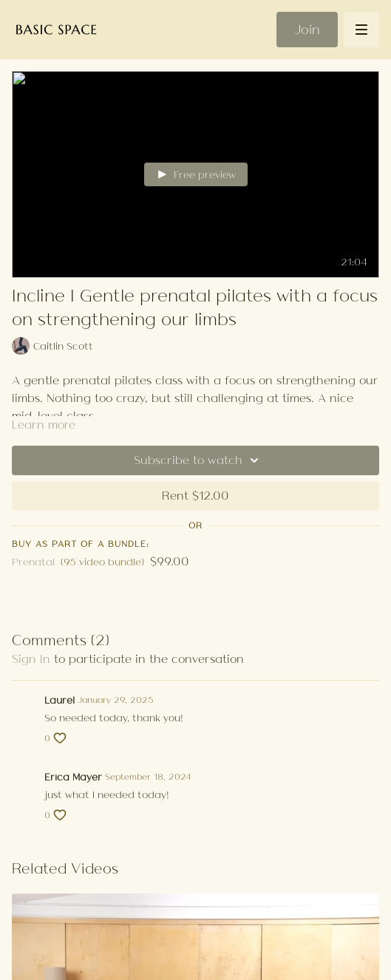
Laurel (59, 700)
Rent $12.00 (195, 496)
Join (307, 30)
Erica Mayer (73, 777)
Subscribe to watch (198, 460)
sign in (31, 659)
